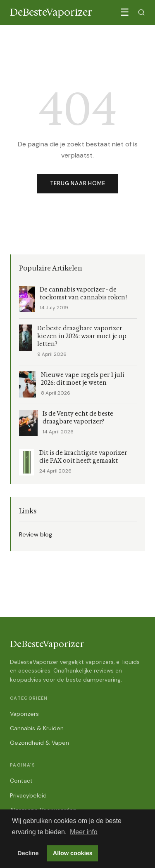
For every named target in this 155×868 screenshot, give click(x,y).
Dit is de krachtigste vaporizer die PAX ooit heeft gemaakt (83, 457)
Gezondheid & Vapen (39, 743)
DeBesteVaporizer (47, 644)
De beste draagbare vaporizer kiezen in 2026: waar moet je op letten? (82, 336)
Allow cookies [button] (73, 853)
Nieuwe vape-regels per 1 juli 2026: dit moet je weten (83, 379)
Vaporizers (24, 714)
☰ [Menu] (125, 12)
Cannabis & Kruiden (37, 728)
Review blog (36, 534)
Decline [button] (28, 853)
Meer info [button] (84, 832)
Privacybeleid (28, 795)
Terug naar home (78, 183)
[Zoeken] (141, 12)
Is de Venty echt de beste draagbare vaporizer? (78, 418)
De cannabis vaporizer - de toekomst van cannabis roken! (83, 294)
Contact (21, 781)
